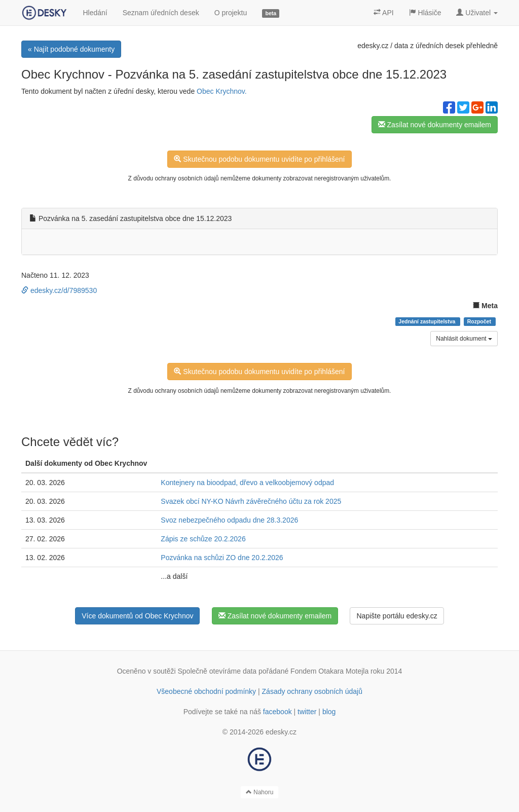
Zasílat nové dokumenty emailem (435, 125)
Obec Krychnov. (222, 91)
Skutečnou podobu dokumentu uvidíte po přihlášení (259, 159)
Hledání (95, 13)
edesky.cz (373, 46)
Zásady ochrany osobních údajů (312, 691)
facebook (277, 712)
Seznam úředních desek (161, 13)
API (384, 13)
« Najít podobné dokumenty (71, 49)
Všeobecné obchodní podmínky (206, 691)
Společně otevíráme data (217, 671)
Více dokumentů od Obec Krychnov (137, 616)
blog (329, 712)
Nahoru (260, 792)
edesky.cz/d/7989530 (59, 290)
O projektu (231, 13)
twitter (307, 712)
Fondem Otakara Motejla (329, 671)
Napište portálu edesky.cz (397, 616)
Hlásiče (425, 13)
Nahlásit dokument (464, 339)
